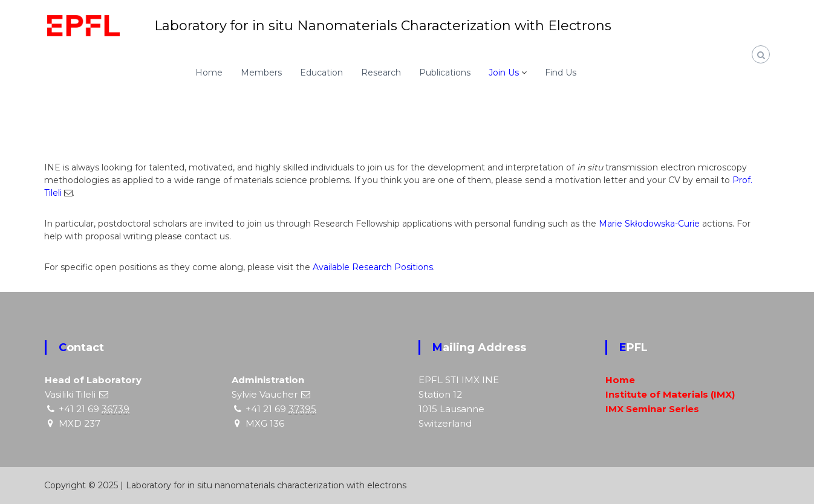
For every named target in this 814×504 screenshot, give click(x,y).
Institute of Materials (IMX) (670, 394)
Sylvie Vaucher (265, 394)
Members (261, 73)
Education (321, 73)
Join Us (504, 73)
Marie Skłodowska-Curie (649, 224)
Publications (445, 73)
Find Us (561, 73)
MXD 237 (80, 423)
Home (209, 73)
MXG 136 (265, 423)
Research (381, 73)
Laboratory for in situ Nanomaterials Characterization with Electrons (383, 26)
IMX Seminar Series (652, 409)
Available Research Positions (373, 267)
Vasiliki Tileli (70, 394)
